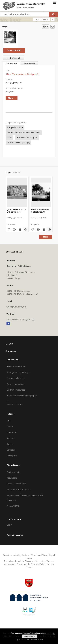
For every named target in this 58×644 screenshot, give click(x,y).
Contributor (12, 432)
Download (13, 58)
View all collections (15, 405)
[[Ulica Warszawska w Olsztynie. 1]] (41, 192)
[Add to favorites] (53, 27)
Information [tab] (30, 63)
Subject (10, 444)
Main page (11, 351)
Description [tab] (11, 63)
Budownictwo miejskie (27, 138)
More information (39, 633)
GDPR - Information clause (18, 490)
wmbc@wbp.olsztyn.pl (16, 307)
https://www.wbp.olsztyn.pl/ (20, 320)
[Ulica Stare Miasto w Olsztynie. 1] (16, 211)
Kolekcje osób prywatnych (18, 372)
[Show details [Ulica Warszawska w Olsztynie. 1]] (49, 230)
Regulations (12, 478)
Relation (10, 438)
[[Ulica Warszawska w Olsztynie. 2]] (10, 37)
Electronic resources (16, 390)
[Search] (54, 14)
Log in (10, 525)
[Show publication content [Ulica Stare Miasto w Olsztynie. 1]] (20, 230)
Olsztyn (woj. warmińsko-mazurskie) (24, 132)
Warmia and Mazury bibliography (22, 396)
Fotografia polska (15, 127)
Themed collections (16, 378)
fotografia (10, 91)
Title (9, 421)
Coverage (11, 450)
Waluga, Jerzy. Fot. (14, 83)
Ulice (9, 138)
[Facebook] (8, 324)
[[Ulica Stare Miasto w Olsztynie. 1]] (17, 192)
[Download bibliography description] (14, 230)
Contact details (14, 472)
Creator (10, 427)
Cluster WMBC (13, 506)
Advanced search (42, 19)
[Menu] (54, 2)
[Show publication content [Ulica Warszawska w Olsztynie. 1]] (44, 230)
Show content (14, 50)
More (46, 237)
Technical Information (17, 484)
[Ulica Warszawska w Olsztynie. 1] (40, 211)
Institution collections (16, 367)
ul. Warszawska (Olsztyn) (18, 143)
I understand (30, 636)
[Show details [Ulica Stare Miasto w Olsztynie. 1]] (25, 230)
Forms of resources (16, 384)
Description (12, 456)
